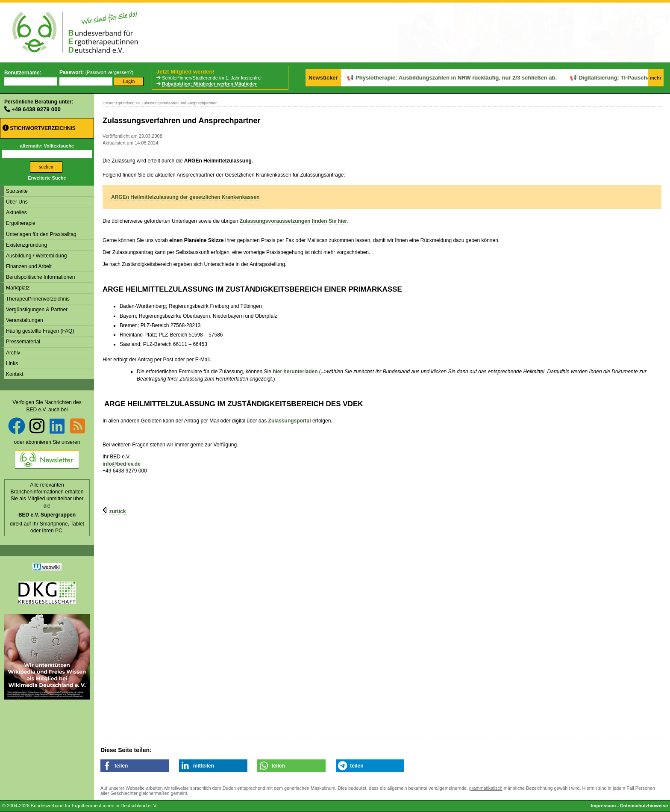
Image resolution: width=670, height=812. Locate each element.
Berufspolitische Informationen (40, 277)
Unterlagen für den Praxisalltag (41, 234)
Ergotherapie (21, 223)
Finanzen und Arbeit (29, 266)
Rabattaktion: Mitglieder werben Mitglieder (209, 84)
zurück (118, 511)
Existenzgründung (26, 245)
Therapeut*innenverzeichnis (38, 299)
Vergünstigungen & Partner (37, 310)
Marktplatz (18, 288)
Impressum (604, 806)
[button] (135, 766)
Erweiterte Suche (47, 178)
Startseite (17, 191)
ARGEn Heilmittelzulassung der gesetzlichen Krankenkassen (185, 197)
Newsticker (323, 78)
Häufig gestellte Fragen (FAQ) (40, 331)
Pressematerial (23, 342)
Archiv (13, 353)
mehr (656, 78)
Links (12, 363)
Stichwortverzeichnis (39, 128)
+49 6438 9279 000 (36, 109)
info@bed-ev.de (122, 464)
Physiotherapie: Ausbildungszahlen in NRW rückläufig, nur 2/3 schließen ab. (433, 78)
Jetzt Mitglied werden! (185, 72)
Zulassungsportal (290, 421)
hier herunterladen (295, 372)
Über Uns (17, 202)
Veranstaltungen (25, 320)
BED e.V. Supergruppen (47, 515)
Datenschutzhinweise (644, 806)
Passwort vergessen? (109, 72)
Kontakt (15, 374)
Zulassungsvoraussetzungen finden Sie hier (293, 221)
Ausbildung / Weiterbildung (37, 256)
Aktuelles (16, 213)
